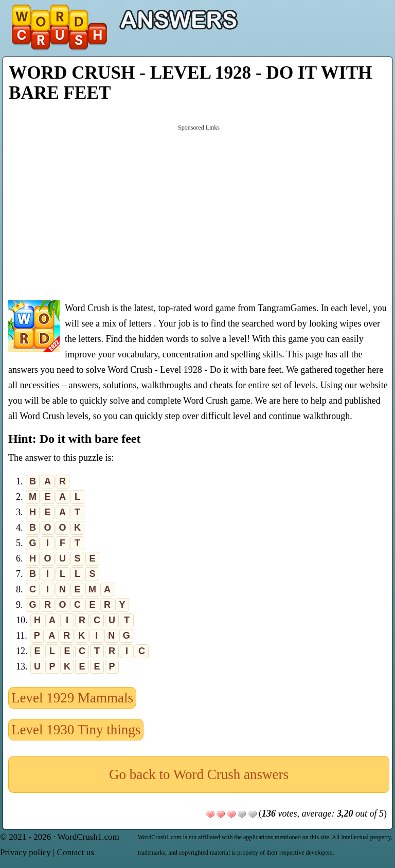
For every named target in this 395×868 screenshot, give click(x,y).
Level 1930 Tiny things (76, 730)
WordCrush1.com (88, 837)
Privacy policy (25, 852)
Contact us (76, 852)
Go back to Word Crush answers (199, 774)
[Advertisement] (199, 211)
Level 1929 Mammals (72, 698)
